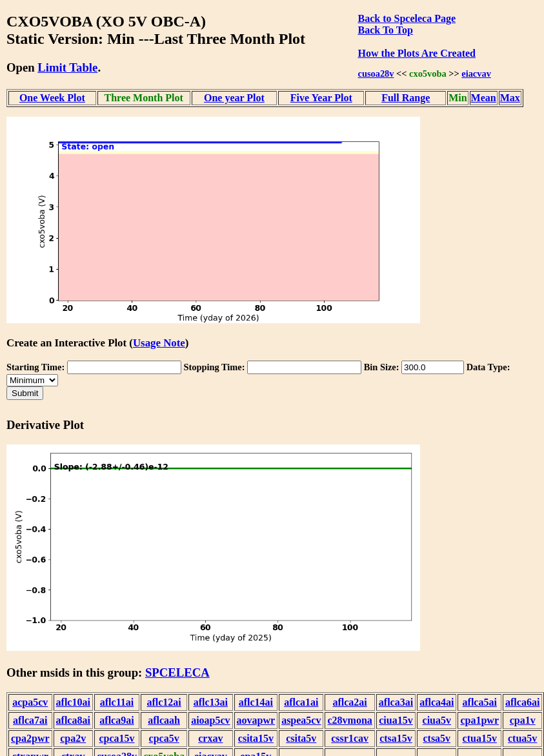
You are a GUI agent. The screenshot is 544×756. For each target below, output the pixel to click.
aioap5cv (210, 720)
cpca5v (164, 738)
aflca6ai (522, 702)
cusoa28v (376, 74)
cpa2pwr (30, 738)
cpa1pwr (479, 720)
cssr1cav (350, 738)
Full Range (406, 98)
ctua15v (480, 738)
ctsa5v (437, 738)
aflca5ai (480, 702)
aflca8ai (73, 720)
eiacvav (476, 74)
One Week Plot (52, 98)
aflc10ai (73, 702)
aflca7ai (30, 720)
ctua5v (522, 738)
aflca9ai (116, 720)
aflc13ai (211, 702)
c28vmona (349, 720)
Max (510, 98)
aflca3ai (396, 702)
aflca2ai (349, 702)
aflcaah (164, 720)
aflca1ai (301, 702)
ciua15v (396, 720)
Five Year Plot (321, 98)
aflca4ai (437, 702)
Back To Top (386, 30)
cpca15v (116, 738)
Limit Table (67, 67)
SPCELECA (177, 672)
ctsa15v (396, 738)
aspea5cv (301, 720)
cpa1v (523, 720)
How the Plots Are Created (417, 53)
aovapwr (256, 720)
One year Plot (234, 98)
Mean (484, 98)
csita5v (301, 738)
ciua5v (437, 720)
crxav (210, 738)
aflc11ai (117, 702)
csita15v (256, 738)
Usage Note (159, 343)
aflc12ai (164, 702)
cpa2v (73, 738)
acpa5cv (30, 702)
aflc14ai (256, 702)
